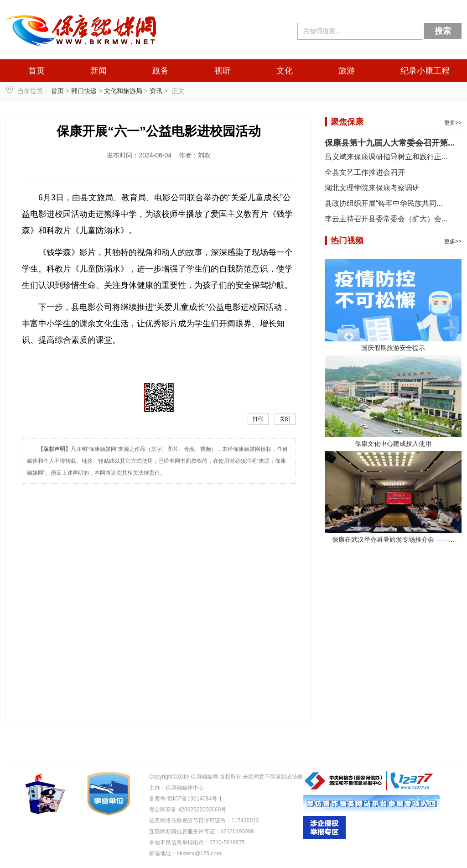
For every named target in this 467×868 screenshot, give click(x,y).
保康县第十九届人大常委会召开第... (390, 143)
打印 (258, 419)
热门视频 (347, 241)
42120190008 (237, 831)
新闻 (99, 71)
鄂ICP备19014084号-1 (195, 799)
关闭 (285, 419)
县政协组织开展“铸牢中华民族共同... (384, 203)
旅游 (347, 71)
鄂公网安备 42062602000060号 (188, 810)
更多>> (453, 123)
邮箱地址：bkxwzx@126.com (185, 853)
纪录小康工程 (425, 71)
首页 (36, 71)
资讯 (156, 91)
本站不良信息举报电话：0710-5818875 (197, 842)
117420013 (245, 821)
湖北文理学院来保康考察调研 (372, 188)
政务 (161, 71)
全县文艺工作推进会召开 (365, 172)
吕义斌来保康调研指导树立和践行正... (386, 157)
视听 (223, 71)
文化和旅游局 (123, 91)
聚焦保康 (347, 122)
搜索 (443, 31)
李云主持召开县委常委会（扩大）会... (386, 219)
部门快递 (84, 91)
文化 (285, 71)
